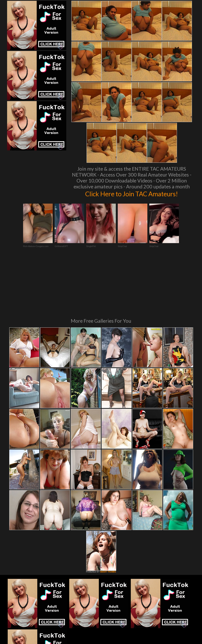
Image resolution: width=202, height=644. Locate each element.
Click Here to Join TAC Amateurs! (132, 194)
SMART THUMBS (108, 518)
